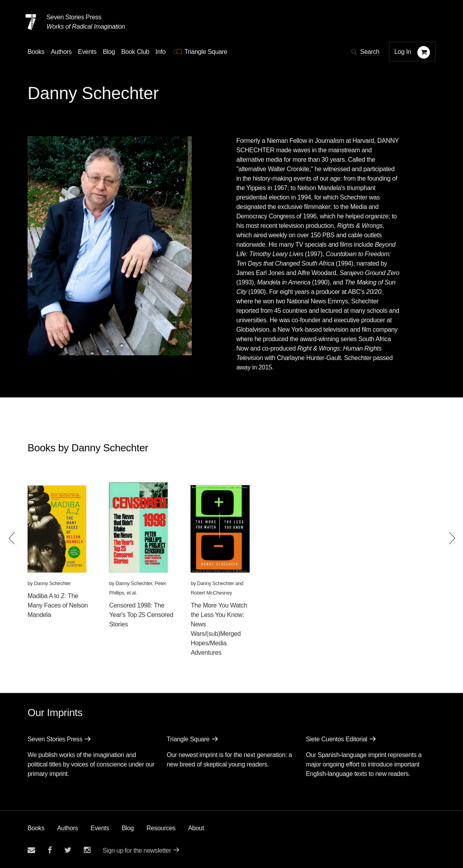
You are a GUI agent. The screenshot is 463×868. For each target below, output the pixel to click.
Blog (128, 828)
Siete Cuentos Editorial (337, 739)
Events (100, 828)
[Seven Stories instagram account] (87, 850)
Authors (68, 828)
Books (36, 828)
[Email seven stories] (31, 850)
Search (370, 52)
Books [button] (36, 52)
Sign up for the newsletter (137, 850)
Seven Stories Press (74, 17)
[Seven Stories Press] (31, 22)
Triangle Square (188, 739)
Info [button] (161, 52)
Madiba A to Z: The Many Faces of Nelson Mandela (58, 605)
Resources (161, 828)
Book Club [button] (135, 52)
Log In (403, 52)
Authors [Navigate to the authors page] (61, 52)
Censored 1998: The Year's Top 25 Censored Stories (141, 615)
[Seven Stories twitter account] (68, 850)
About (196, 828)
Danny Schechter (52, 583)
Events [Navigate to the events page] (87, 52)
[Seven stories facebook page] (50, 850)
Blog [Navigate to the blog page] (109, 52)
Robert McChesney (211, 593)
